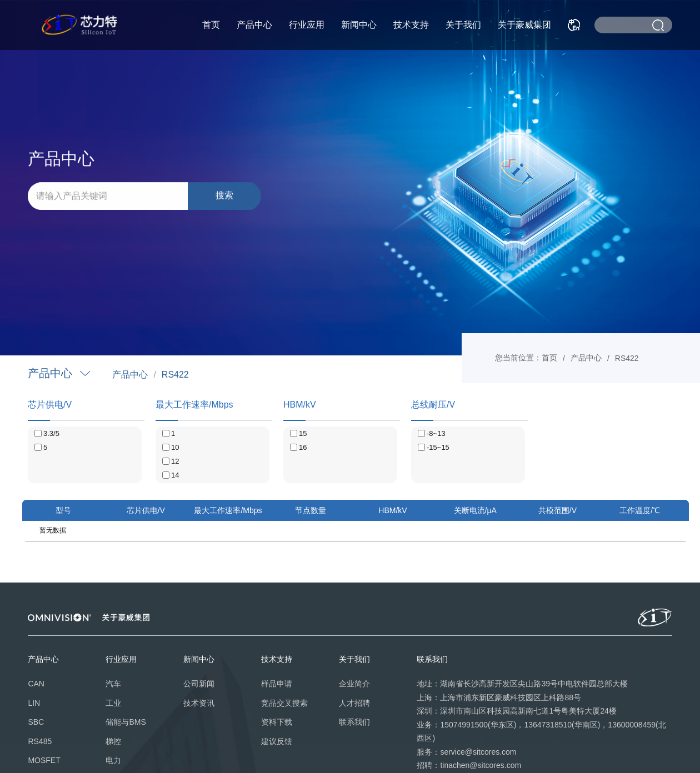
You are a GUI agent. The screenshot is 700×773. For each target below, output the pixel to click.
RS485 (40, 741)
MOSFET (44, 760)
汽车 (113, 684)
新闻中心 (359, 25)
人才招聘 (354, 703)
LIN (34, 703)
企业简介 (354, 684)
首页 (211, 25)
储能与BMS (126, 722)
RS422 (175, 375)
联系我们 (354, 722)
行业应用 (307, 25)
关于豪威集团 (524, 25)
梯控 (113, 741)
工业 (113, 703)
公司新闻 (199, 684)
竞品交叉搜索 (284, 703)
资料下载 (277, 722)
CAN (36, 684)
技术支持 (411, 25)
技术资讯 (199, 703)
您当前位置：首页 (526, 358)
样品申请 (277, 684)
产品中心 (254, 25)
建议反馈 (277, 741)
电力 (113, 760)
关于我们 (463, 25)
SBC (36, 722)
